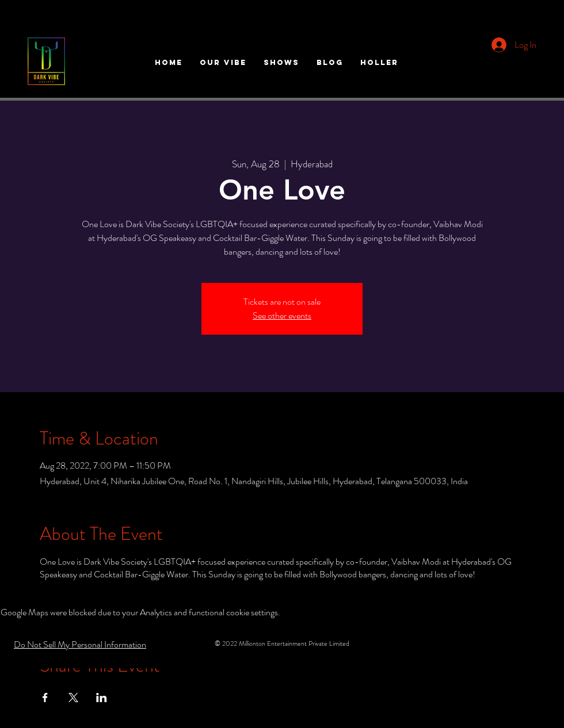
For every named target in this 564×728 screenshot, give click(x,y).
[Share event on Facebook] (45, 698)
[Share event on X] (73, 698)
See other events (282, 315)
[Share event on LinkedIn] (102, 698)
